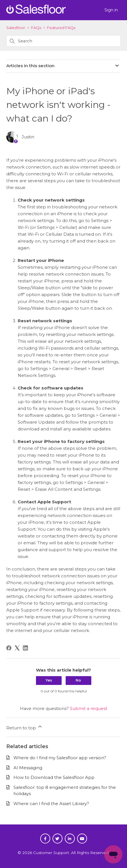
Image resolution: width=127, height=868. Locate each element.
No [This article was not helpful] (78, 680)
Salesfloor (16, 28)
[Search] (63, 41)
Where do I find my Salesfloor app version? (60, 758)
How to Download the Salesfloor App (54, 777)
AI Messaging (28, 768)
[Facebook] (9, 648)
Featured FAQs (61, 28)
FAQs (36, 28)
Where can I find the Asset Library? (51, 804)
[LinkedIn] (25, 648)
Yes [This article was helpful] (49, 680)
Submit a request (89, 708)
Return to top (25, 727)
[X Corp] (17, 648)
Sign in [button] (111, 10)
